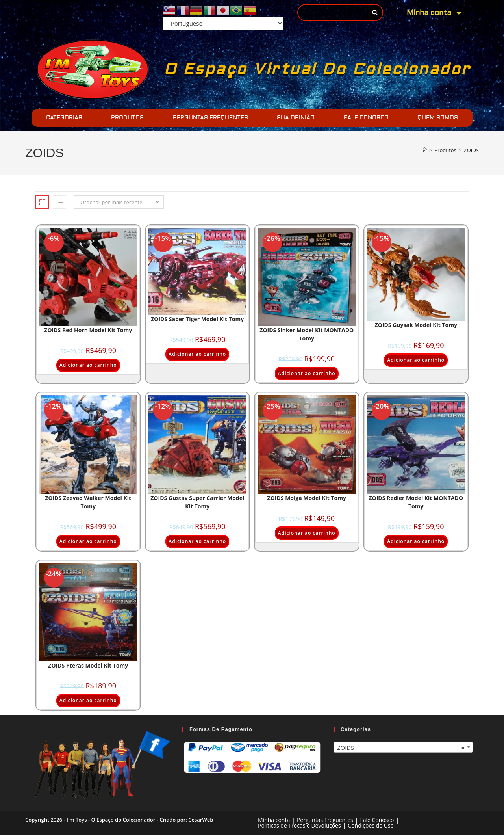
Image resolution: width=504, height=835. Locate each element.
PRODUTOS (127, 118)
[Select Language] (223, 23)
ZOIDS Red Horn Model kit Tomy (88, 330)
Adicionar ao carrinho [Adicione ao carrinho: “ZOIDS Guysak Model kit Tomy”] (416, 360)
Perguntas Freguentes (325, 820)
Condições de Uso (371, 825)
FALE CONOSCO (366, 118)
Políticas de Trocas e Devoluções (299, 825)
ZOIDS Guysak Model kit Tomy (416, 325)
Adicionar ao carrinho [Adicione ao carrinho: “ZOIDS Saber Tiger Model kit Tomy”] (197, 354)
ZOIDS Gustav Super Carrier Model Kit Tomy (197, 502)
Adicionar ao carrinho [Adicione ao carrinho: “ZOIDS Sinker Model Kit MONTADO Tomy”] (307, 373)
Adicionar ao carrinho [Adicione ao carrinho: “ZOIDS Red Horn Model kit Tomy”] (88, 365)
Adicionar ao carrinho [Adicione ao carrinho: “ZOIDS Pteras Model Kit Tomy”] (88, 700)
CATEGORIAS (64, 118)
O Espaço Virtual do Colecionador (317, 69)
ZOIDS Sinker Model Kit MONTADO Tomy (307, 334)
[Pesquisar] (375, 13)
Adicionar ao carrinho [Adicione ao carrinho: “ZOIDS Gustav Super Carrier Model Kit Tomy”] (197, 541)
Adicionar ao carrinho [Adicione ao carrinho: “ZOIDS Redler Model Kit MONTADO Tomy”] (416, 541)
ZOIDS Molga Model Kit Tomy (307, 498)
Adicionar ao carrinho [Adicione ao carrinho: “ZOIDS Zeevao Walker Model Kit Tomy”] (88, 541)
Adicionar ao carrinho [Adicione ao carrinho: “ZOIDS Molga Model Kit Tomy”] (307, 533)
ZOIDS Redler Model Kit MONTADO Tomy (416, 502)
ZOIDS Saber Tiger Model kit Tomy (197, 319)
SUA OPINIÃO (296, 118)
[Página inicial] (424, 150)
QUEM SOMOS (438, 118)
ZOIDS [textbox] (401, 748)
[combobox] (403, 747)
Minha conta (435, 13)
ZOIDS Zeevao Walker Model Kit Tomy (88, 502)
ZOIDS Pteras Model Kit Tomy (88, 665)
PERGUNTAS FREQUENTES (210, 118)
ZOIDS (471, 150)
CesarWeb (201, 820)
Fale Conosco (377, 820)
